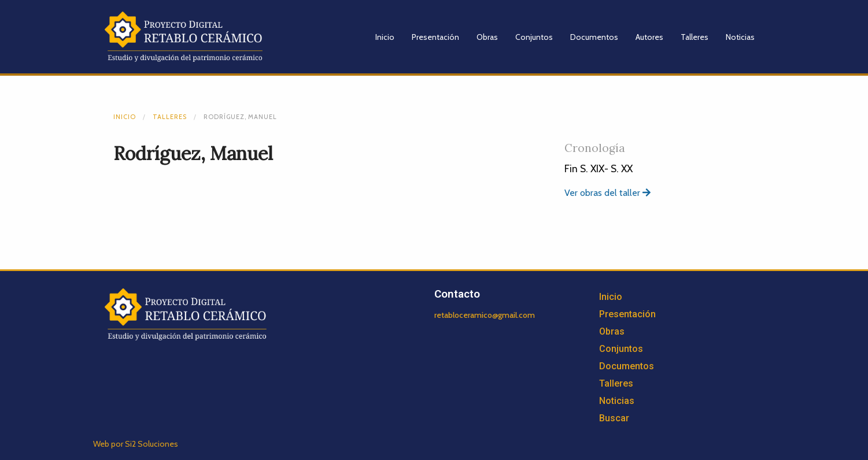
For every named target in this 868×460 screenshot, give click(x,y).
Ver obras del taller (607, 193)
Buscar (614, 418)
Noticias (740, 37)
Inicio (385, 37)
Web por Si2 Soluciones (136, 444)
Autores (649, 37)
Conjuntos (534, 37)
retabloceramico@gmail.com (485, 315)
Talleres (695, 37)
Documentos (594, 37)
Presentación (435, 37)
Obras (487, 37)
